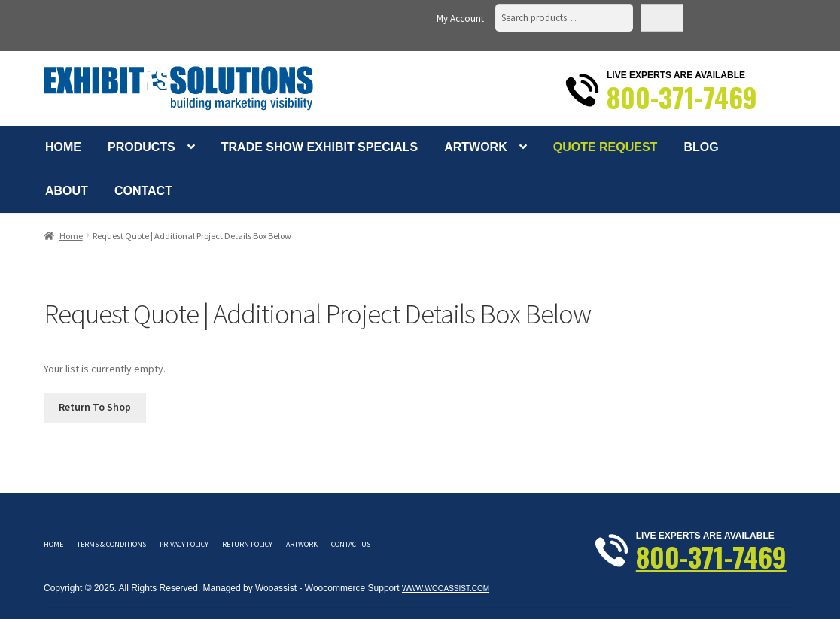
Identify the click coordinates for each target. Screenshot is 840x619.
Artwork (476, 147)
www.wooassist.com (446, 589)
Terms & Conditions (111, 544)
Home (63, 147)
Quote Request (606, 147)
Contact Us (351, 544)
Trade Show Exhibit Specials (320, 147)
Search (662, 18)
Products (142, 147)
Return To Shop (95, 407)
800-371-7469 (682, 97)
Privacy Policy (184, 544)
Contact (143, 191)
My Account (460, 18)
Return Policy (247, 544)
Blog (701, 147)
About (67, 191)
